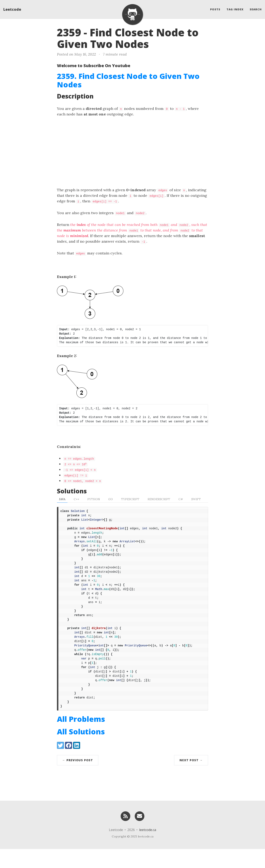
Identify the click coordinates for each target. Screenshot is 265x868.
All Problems (81, 738)
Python (94, 499)
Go (111, 499)
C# (181, 499)
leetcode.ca (148, 849)
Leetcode (12, 9)
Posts (215, 9)
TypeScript (130, 499)
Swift (196, 499)
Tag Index (235, 9)
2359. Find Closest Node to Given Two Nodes (128, 80)
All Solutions (81, 751)
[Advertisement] (132, 152)
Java (62, 499)
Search (256, 9)
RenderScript (159, 499)
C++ (76, 499)
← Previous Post (78, 779)
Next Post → (191, 779)
